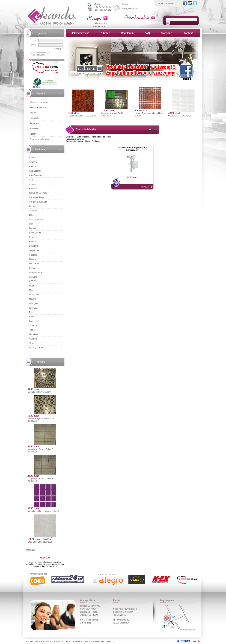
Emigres (33, 242)
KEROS (33, 281)
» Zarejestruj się (38, 55)
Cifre (31, 215)
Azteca (32, 184)
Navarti (32, 299)
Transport (167, 33)
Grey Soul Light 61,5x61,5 (40, 542)
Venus (32, 343)
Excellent (33, 246)
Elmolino (33, 237)
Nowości (57, 641)
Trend (32, 330)
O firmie (105, 33)
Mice (31, 290)
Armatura (34, 123)
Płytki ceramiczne (38, 107)
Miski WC (34, 129)
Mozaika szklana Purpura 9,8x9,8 (43, 511)
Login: (34, 40)
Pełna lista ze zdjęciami (101, 137)
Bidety (33, 134)
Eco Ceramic (35, 233)
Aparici (32, 166)
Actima (32, 158)
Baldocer (33, 189)
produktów (98, 27)
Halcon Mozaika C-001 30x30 (82, 116)
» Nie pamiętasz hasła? (41, 53)
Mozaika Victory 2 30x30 (39, 392)
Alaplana (33, 162)
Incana (32, 268)
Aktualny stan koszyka (95, 641)
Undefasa (34, 334)
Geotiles (33, 255)
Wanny (33, 113)
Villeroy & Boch (36, 348)
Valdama (33, 339)
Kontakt (188, 33)
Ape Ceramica (36, 175)
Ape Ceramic (35, 171)
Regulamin (127, 33)
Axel (31, 180)
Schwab (33, 326)
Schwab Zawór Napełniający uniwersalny (133, 149)
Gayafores (34, 250)
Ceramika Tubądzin (38, 202)
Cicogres (33, 211)
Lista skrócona (83, 137)
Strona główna (34, 641)
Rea (31, 312)
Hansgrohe (34, 264)
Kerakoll (33, 277)
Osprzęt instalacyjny (39, 139)
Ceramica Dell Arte (38, 193)
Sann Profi (34, 321)
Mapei (32, 286)
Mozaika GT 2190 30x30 (180, 116)
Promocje (47, 641)
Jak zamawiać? (80, 33)
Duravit (32, 228)
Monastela (34, 295)
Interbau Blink (36, 273)
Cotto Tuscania (36, 219)
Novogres (34, 303)
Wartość (99, 23)
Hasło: (33, 44)
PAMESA (33, 308)
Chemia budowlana (39, 102)
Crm (31, 224)
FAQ (147, 33)
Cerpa (32, 206)
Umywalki (34, 118)
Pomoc (110, 641)
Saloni (32, 317)
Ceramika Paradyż (38, 197)
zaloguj (57, 49)
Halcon (32, 259)
